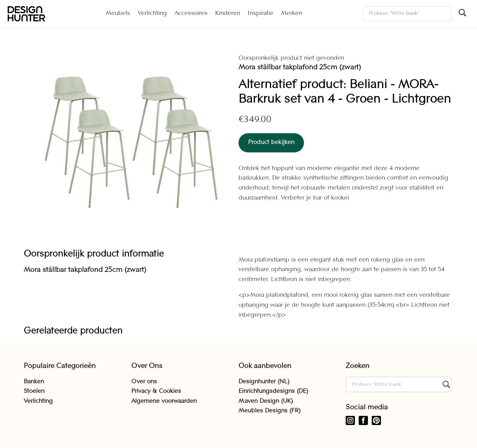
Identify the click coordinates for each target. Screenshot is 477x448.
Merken (292, 13)
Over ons (144, 382)
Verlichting (152, 13)
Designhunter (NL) (264, 382)
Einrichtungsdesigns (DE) (273, 391)
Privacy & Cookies (156, 391)
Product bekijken (271, 142)
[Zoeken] (407, 14)
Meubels (118, 13)
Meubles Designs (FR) (270, 411)
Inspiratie (261, 13)
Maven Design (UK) (266, 401)
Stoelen (34, 391)
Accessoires (191, 13)
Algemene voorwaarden (164, 401)
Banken (34, 382)
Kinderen (228, 13)
